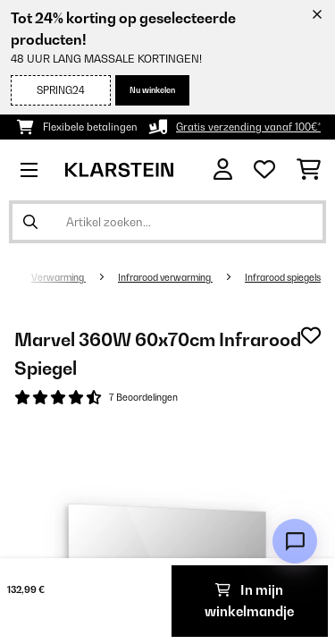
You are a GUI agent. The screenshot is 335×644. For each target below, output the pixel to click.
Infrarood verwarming (165, 277)
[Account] (223, 169)
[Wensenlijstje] (264, 170)
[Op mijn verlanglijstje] (311, 335)
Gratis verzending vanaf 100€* (248, 127)
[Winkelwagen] (309, 170)
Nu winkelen (152, 90)
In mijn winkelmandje (249, 601)
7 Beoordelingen (143, 397)
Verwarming (59, 277)
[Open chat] (295, 541)
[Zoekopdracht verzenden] (30, 222)
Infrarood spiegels (283, 277)
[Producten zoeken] (167, 222)
